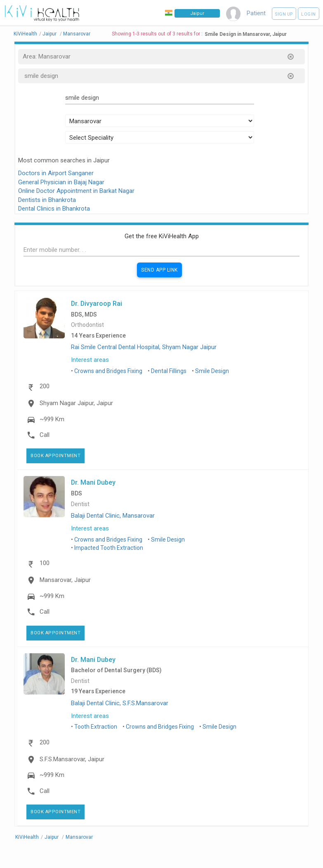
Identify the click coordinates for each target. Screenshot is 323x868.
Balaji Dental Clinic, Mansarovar (113, 516)
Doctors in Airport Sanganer (56, 173)
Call (45, 435)
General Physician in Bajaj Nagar (61, 182)
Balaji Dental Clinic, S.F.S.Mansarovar (120, 703)
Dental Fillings (169, 371)
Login (309, 14)
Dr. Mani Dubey (93, 482)
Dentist (80, 504)
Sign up (284, 14)
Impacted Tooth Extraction (109, 548)
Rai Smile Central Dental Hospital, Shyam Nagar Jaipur (144, 347)
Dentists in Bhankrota (47, 200)
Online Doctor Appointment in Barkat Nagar (76, 191)
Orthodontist (87, 325)
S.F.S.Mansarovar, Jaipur (72, 759)
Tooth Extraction (96, 727)
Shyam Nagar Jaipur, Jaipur (76, 403)
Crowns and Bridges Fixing (108, 371)
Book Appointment (55, 456)
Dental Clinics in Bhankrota (54, 209)
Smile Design (212, 371)
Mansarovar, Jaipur (65, 580)
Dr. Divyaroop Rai (97, 303)
